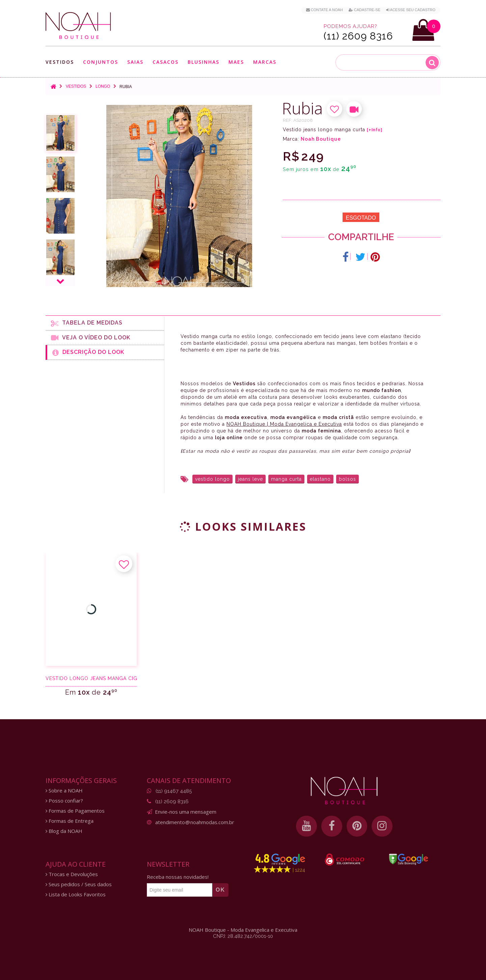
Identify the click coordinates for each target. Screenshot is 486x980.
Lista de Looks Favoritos (76, 894)
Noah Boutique (321, 139)
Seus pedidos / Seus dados (79, 884)
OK (220, 890)
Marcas (265, 62)
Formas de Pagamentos (75, 811)
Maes (236, 62)
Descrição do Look (88, 353)
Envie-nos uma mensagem (186, 812)
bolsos (347, 479)
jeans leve (250, 479)
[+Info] (375, 130)
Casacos (166, 62)
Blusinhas (204, 62)
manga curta (286, 479)
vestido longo (212, 479)
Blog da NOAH (64, 831)
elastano (320, 479)
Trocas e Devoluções (72, 874)
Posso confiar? (64, 801)
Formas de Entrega (70, 821)
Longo (103, 86)
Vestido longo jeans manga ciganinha (91, 678)
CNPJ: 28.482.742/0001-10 (243, 936)
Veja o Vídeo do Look (91, 338)
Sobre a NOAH (64, 791)
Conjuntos (101, 62)
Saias (135, 62)
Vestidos (60, 62)
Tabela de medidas (87, 323)
